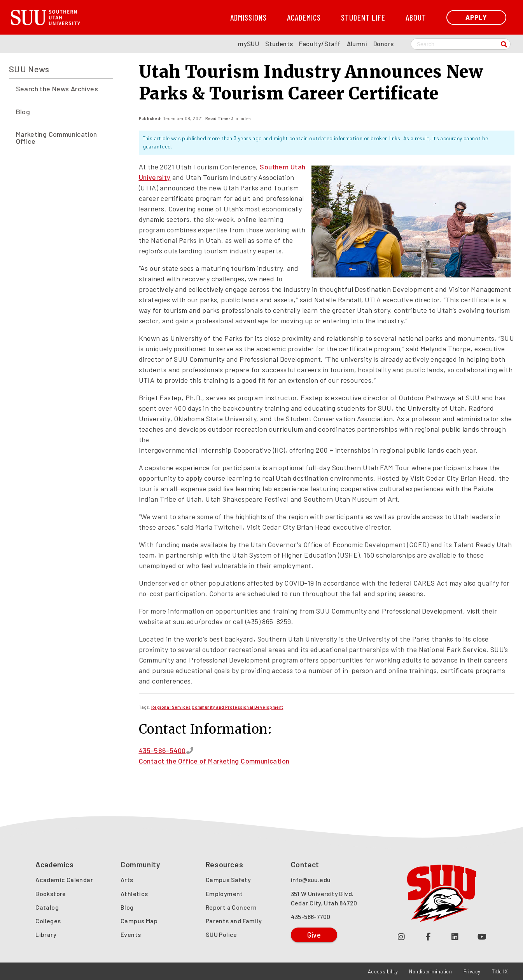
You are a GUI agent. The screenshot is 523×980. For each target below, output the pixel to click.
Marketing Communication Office (57, 138)
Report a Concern (231, 907)
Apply (476, 17)
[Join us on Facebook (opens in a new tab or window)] (428, 936)
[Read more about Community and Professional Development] (237, 707)
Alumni (357, 44)
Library (46, 934)
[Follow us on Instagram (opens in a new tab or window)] (401, 936)
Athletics (134, 894)
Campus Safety (228, 880)
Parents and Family (234, 921)
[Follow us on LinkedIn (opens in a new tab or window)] (455, 936)
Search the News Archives (57, 89)
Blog (23, 112)
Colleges (48, 921)
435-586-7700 (311, 916)
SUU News (29, 69)
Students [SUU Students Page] (279, 44)
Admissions (248, 17)
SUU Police (221, 934)
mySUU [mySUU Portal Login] (248, 44)
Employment (224, 894)
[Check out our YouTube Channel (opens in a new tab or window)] (482, 936)
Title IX (500, 971)
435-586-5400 (162, 750)
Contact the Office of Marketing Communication (214, 761)
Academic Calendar (64, 880)
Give (314, 935)
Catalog (47, 907)
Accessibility (383, 971)
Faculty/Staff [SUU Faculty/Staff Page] (320, 44)
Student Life (363, 17)
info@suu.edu (311, 880)
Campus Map (139, 921)
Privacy (472, 971)
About (416, 17)
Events (131, 934)
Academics (304, 17)
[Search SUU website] (461, 44)
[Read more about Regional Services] (171, 707)
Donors (383, 44)
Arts (127, 880)
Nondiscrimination (430, 971)
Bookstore (51, 894)
